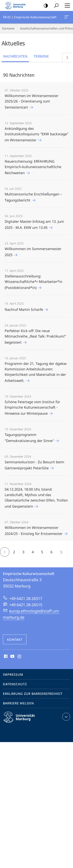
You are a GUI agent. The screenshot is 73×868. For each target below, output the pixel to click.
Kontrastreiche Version (44, 6)
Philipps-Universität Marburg (23, 720)
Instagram (20, 657)
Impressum (13, 675)
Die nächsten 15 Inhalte (60, 553)
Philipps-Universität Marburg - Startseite (17, 5)
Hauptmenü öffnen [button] (66, 5)
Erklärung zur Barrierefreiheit (33, 694)
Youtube (12, 657)
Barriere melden (18, 703)
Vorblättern (66, 57)
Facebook (5, 657)
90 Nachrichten (19, 75)
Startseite (8, 28)
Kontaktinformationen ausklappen (66, 717)
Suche (55, 6)
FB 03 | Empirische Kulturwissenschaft (66, 18)
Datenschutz (15, 684)
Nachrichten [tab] (15, 56)
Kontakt (15, 640)
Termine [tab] (41, 56)
